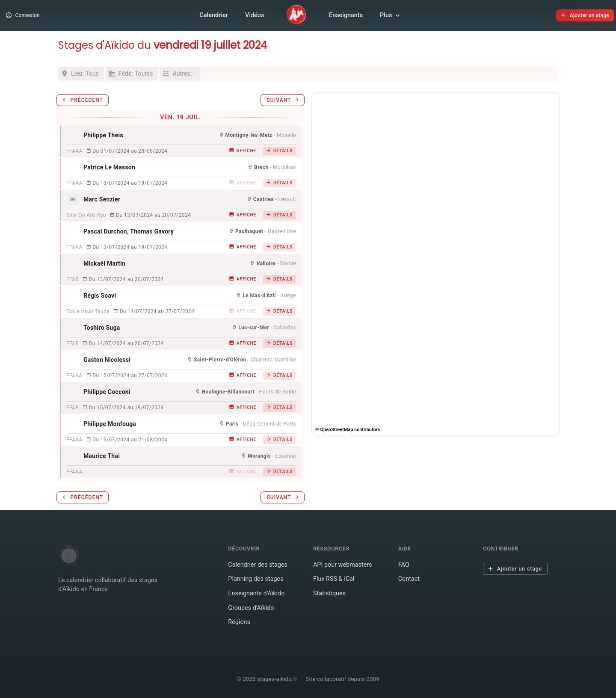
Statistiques (329, 593)
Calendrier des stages (258, 565)
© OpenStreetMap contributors (348, 430)
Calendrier (214, 15)
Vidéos (255, 15)
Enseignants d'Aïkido (256, 593)
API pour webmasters (343, 565)
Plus (391, 15)
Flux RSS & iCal (334, 579)
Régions (239, 622)
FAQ (404, 565)
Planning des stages (256, 579)
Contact (409, 579)
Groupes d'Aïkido (251, 608)
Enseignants (346, 15)
